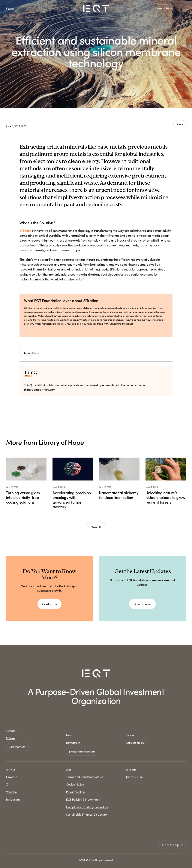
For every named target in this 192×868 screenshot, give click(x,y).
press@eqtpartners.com (82, 751)
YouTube (11, 792)
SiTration (25, 230)
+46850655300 (17, 747)
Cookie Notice (75, 784)
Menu (10, 8)
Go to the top (172, 845)
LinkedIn (12, 777)
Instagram (13, 799)
